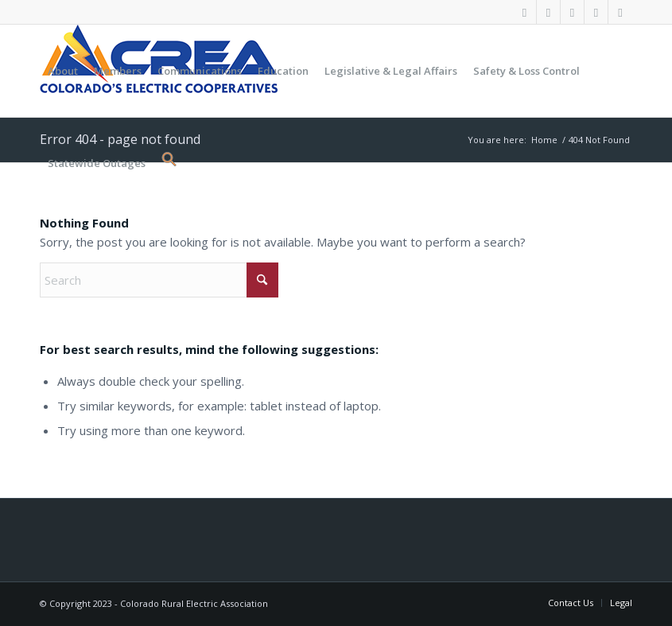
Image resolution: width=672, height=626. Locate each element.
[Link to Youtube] (572, 12)
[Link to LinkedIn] (596, 12)
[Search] (159, 280)
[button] (165, 163)
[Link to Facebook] (524, 12)
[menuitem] (63, 71)
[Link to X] (548, 12)
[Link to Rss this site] (620, 12)
